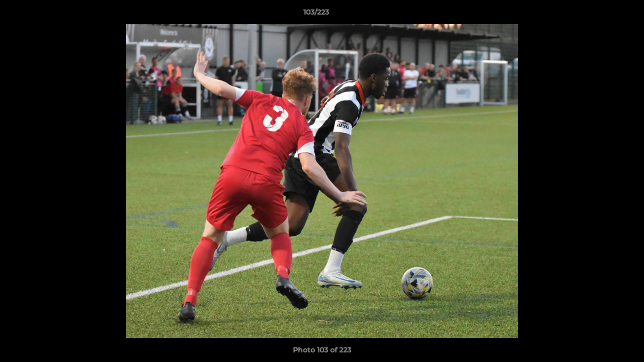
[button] (602, 15)
